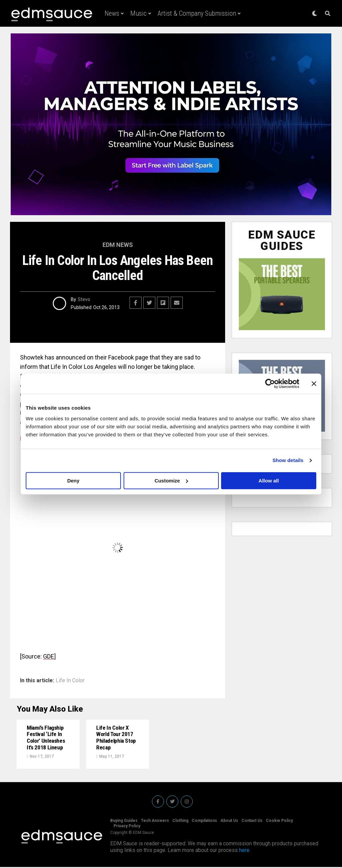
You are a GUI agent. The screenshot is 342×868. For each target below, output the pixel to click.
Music (138, 13)
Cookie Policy (279, 822)
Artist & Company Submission (197, 13)
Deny (73, 481)
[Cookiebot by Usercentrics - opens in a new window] (270, 384)
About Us (229, 822)
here (244, 851)
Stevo (84, 299)
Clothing (180, 822)
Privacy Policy (127, 827)
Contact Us (252, 822)
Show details (288, 460)
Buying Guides (124, 822)
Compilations (204, 822)
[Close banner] (314, 384)
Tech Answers (155, 822)
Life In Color (70, 681)
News (112, 13)
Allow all (269, 481)
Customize (171, 481)
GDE (49, 656)
